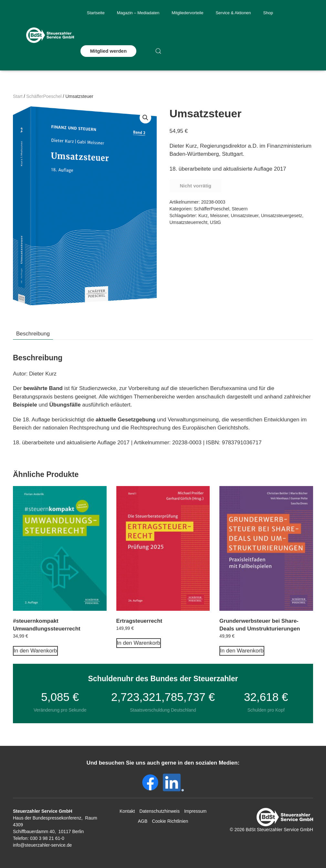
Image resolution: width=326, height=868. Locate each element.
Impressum (195, 811)
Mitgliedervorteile (187, 13)
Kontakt (127, 811)
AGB (143, 821)
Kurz (203, 216)
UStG (216, 222)
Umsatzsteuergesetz (282, 216)
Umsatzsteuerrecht (189, 222)
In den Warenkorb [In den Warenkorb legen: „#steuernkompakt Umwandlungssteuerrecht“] (35, 651)
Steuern (240, 209)
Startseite (96, 13)
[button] (158, 51)
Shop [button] (268, 13)
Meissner (219, 216)
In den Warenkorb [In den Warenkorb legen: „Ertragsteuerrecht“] (139, 643)
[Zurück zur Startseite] (50, 35)
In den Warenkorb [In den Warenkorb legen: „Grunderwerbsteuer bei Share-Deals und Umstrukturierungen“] (242, 651)
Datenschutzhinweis (159, 811)
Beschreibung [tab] (33, 334)
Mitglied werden (108, 51)
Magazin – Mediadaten (138, 13)
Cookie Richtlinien (170, 821)
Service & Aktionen (233, 13)
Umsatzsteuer (245, 216)
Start (18, 96)
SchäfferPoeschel (44, 96)
